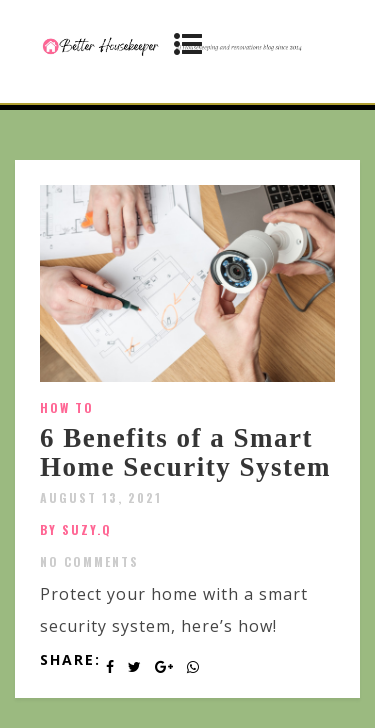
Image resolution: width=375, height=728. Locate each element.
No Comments (89, 561)
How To (67, 407)
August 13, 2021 (101, 497)
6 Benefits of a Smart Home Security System (185, 453)
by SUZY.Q (76, 529)
